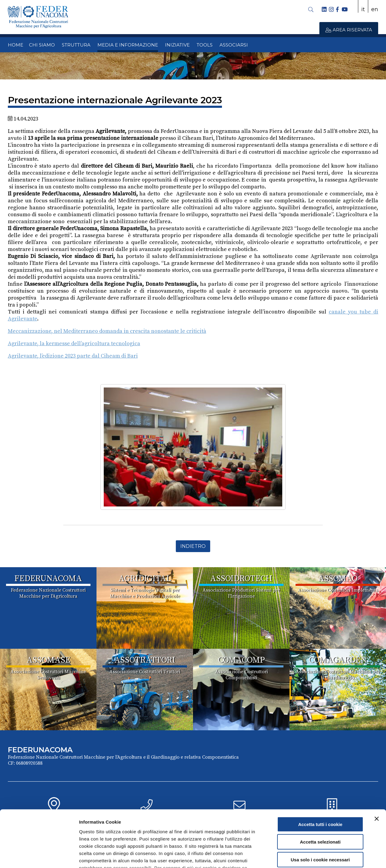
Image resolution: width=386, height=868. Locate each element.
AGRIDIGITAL (145, 579)
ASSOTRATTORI (145, 660)
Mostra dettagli (317, 856)
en (375, 9)
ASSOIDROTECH (241, 579)
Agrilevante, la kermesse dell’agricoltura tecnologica (74, 344)
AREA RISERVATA (349, 30)
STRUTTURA (76, 45)
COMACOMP (241, 660)
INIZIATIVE (177, 45)
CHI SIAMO (42, 45)
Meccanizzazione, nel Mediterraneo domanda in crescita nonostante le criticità (107, 331)
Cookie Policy (139, 833)
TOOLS (205, 45)
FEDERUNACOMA (48, 579)
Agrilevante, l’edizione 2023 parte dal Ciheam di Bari (73, 356)
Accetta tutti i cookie (320, 775)
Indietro (193, 546)
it (363, 9)
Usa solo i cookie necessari (320, 810)
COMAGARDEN (338, 660)
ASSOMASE (48, 660)
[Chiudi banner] (377, 769)
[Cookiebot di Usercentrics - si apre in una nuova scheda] (39, 856)
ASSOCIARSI (234, 45)
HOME (16, 45)
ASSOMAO (338, 579)
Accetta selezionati (320, 792)
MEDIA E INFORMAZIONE (128, 45)
